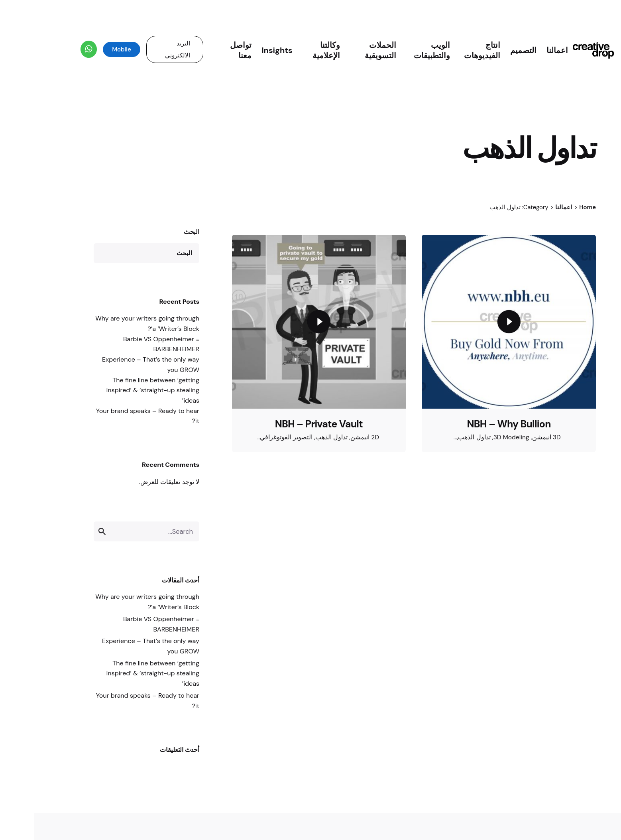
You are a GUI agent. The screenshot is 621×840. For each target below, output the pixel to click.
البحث (157, 232)
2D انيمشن (330, 437)
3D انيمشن (512, 437)
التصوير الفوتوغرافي (252, 437)
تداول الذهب (297, 437)
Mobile (87, 49)
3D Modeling (477, 437)
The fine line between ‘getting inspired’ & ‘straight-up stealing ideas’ (119, 390)
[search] (69, 531)
